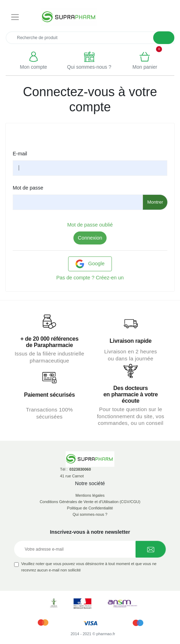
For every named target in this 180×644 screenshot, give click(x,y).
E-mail (20, 154)
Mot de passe (28, 188)
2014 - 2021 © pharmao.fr (93, 634)
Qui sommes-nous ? (90, 514)
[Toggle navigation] (15, 17)
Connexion (90, 238)
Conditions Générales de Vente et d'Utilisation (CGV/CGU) (90, 502)
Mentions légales (90, 495)
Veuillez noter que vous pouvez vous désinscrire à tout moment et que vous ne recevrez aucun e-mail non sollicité (89, 567)
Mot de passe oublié (90, 225)
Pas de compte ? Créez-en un (90, 278)
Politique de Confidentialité (90, 508)
